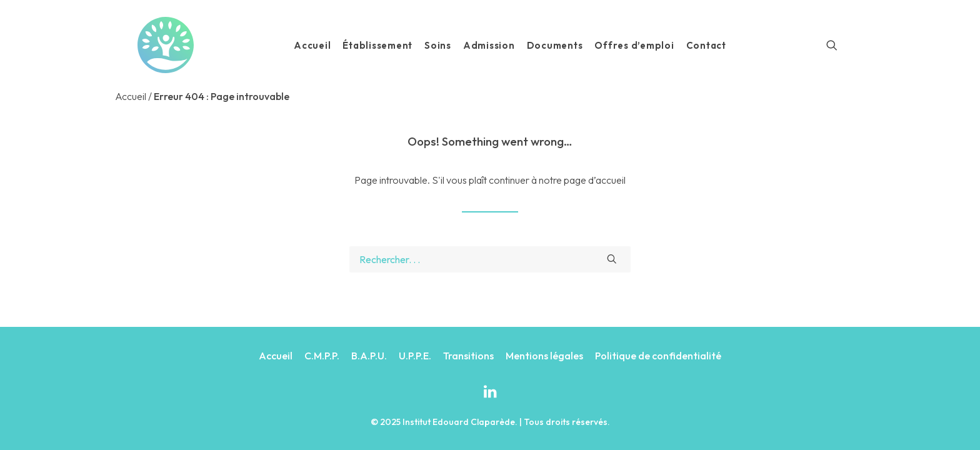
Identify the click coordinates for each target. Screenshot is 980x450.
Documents (555, 45)
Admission (489, 45)
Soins (438, 45)
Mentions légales (544, 356)
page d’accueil (595, 180)
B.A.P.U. (369, 356)
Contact (706, 45)
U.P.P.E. (415, 356)
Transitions (468, 356)
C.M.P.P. (322, 356)
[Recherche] (832, 45)
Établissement (377, 45)
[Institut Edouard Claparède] (166, 45)
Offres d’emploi (634, 45)
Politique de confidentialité (658, 356)
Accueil (312, 45)
